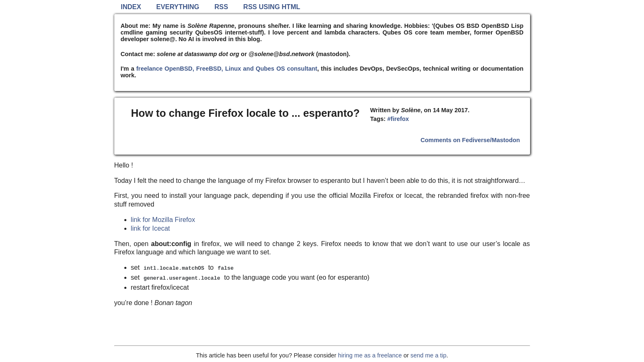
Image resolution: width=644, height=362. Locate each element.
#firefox (398, 119)
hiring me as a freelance (370, 355)
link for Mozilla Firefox (163, 220)
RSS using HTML (272, 7)
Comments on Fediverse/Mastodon (470, 140)
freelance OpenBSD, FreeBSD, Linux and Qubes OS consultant (227, 69)
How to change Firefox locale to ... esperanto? (245, 113)
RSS (221, 7)
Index (131, 7)
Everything (178, 7)
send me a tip (428, 355)
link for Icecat (151, 228)
